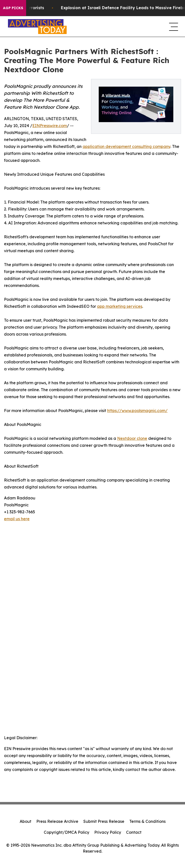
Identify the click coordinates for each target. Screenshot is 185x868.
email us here (17, 519)
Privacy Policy (108, 832)
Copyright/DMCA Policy (67, 832)
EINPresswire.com (50, 126)
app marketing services (120, 306)
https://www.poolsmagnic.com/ (137, 411)
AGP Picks (13, 8)
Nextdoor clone (132, 438)
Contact (134, 832)
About (25, 821)
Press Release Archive (57, 821)
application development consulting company (126, 146)
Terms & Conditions (147, 821)
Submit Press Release (104, 821)
